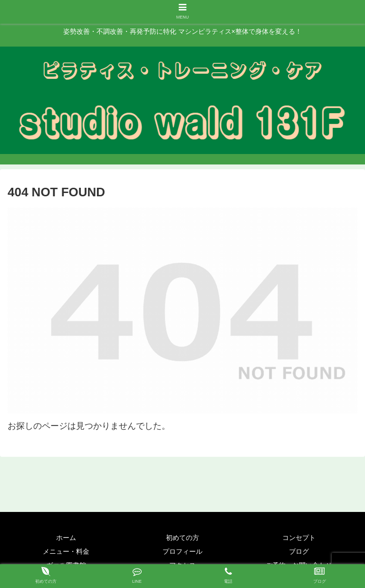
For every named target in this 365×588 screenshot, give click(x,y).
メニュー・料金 (66, 551)
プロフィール (182, 551)
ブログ (299, 551)
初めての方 (182, 538)
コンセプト (299, 538)
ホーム (66, 538)
